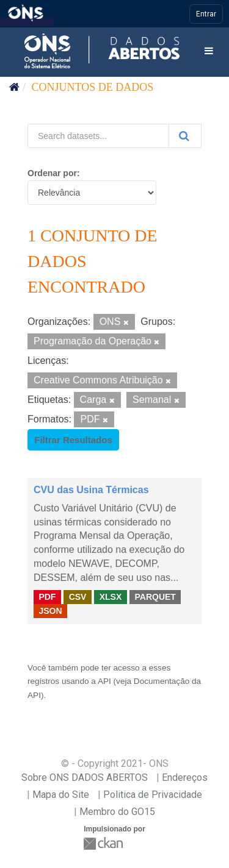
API (104, 681)
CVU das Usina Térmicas (91, 490)
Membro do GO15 (117, 812)
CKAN (104, 843)
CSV (78, 597)
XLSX (111, 597)
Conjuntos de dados (93, 87)
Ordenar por (52, 173)
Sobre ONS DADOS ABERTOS (85, 777)
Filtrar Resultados (73, 440)
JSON (50, 611)
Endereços (185, 777)
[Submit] (185, 136)
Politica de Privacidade (153, 795)
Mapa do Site (61, 795)
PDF (47, 597)
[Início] (14, 87)
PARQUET (155, 597)
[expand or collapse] (209, 52)
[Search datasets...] (98, 136)
